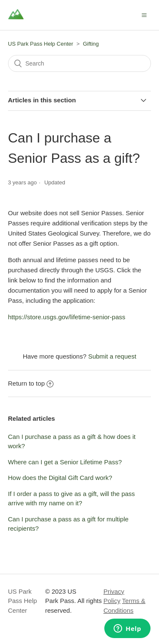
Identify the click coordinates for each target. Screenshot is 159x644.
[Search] (80, 63)
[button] (144, 15)
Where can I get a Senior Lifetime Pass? (65, 462)
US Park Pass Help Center (41, 44)
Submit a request (112, 356)
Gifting (91, 44)
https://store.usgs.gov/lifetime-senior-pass (67, 317)
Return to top (31, 383)
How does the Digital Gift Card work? (60, 478)
